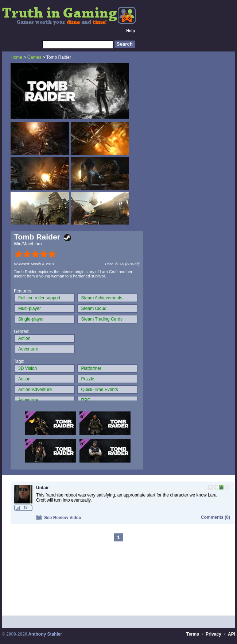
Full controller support (39, 298)
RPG (86, 400)
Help (131, 31)
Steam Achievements (102, 298)
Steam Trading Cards (102, 319)
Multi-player (30, 308)
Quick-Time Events (100, 390)
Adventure (28, 349)
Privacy (213, 634)
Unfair (42, 488)
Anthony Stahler (45, 634)
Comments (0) (215, 517)
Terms (193, 634)
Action (24, 338)
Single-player (31, 319)
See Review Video (59, 517)
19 (25, 507)
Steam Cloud (94, 308)
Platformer (91, 368)
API (232, 634)
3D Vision (28, 368)
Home (16, 57)
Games (34, 57)
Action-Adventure (35, 390)
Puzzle (88, 379)
